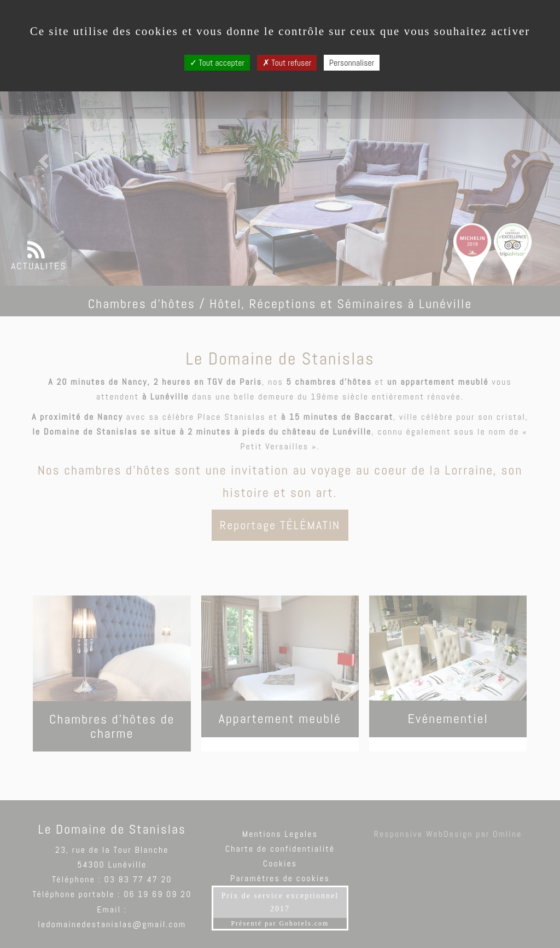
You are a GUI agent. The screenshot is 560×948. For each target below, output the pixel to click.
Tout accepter (217, 63)
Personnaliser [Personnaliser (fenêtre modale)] (352, 63)
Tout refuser (287, 63)
